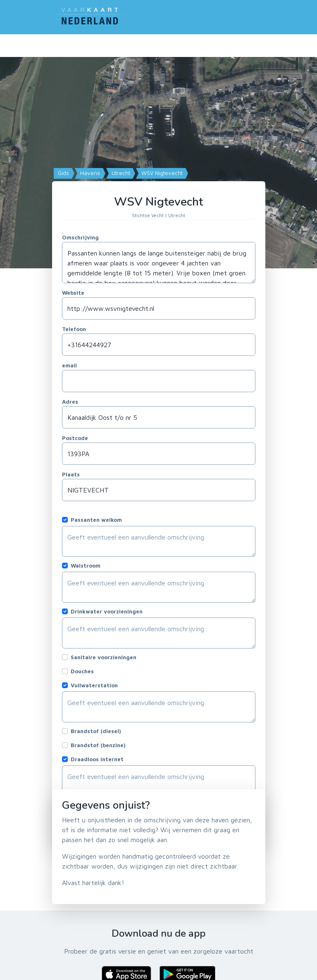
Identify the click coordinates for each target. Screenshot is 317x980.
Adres (70, 402)
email (69, 365)
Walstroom (86, 566)
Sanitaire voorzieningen (104, 657)
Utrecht (120, 173)
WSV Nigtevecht (161, 173)
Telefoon (74, 329)
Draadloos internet (97, 759)
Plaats (71, 474)
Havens (89, 173)
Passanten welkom (96, 520)
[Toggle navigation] (260, 15)
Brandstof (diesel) (96, 731)
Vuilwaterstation (94, 685)
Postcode (75, 438)
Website (73, 293)
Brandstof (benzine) (98, 745)
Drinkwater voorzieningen (107, 611)
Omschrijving (80, 237)
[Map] (158, 157)
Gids (63, 173)
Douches (82, 671)
